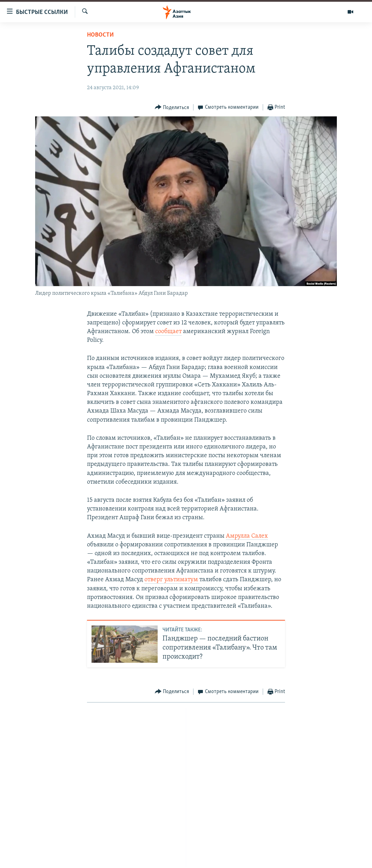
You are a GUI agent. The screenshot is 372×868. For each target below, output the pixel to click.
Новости (100, 35)
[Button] (172, 107)
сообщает (168, 332)
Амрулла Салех (247, 536)
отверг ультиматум (172, 580)
